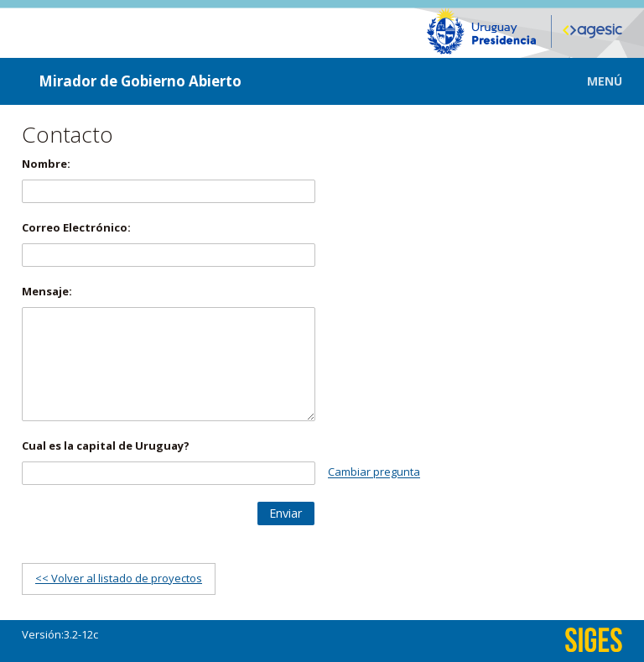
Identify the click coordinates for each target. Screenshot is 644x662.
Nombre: (46, 164)
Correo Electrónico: (76, 227)
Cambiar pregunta (374, 472)
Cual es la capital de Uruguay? (106, 446)
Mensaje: (47, 291)
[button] (592, 81)
